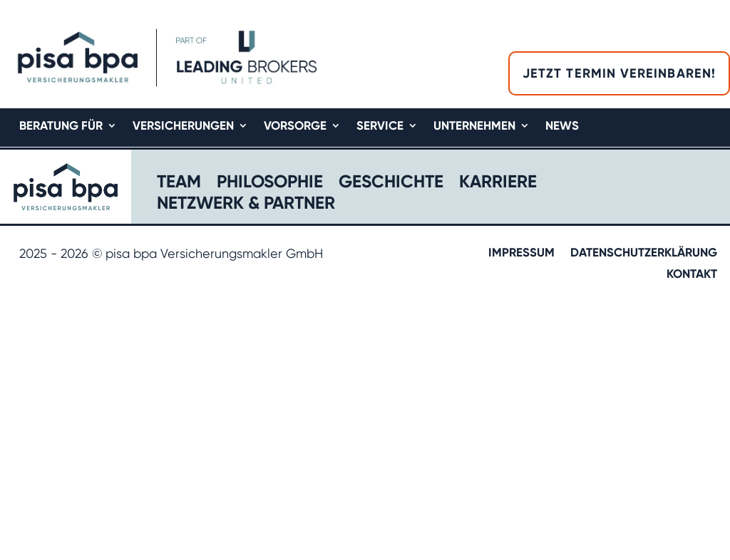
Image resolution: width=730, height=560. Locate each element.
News (562, 126)
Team (179, 183)
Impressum (521, 253)
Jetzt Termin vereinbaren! (619, 73)
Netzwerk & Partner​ (246, 205)
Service (380, 126)
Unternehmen (474, 126)
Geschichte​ (391, 183)
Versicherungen (183, 126)
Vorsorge (295, 126)
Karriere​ (498, 183)
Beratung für (61, 126)
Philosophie (270, 183)
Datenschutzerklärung (644, 253)
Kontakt (692, 275)
